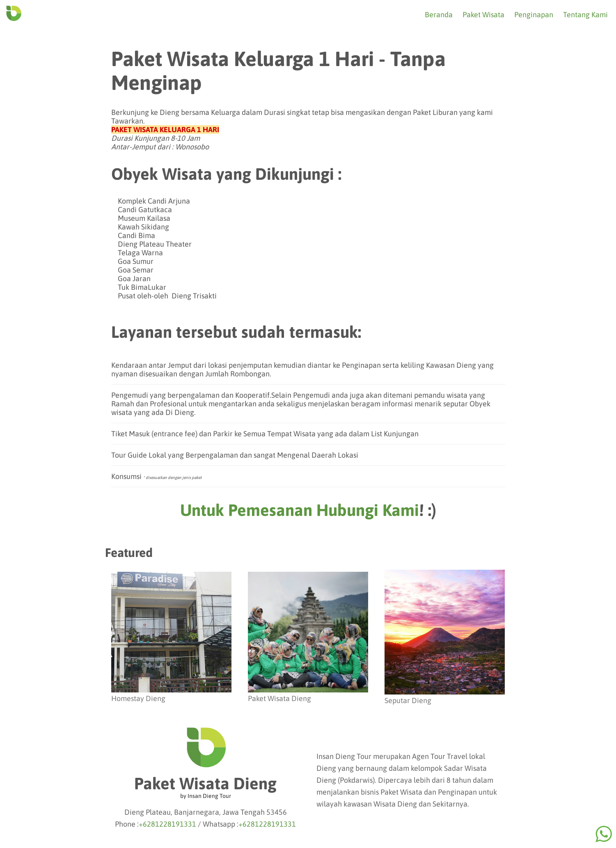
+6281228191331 (167, 824)
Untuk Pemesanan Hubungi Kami (300, 510)
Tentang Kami (585, 15)
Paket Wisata (483, 15)
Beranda (439, 15)
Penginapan (534, 15)
